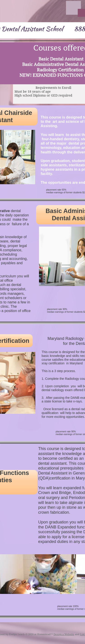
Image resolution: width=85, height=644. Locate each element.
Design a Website (64, 634)
